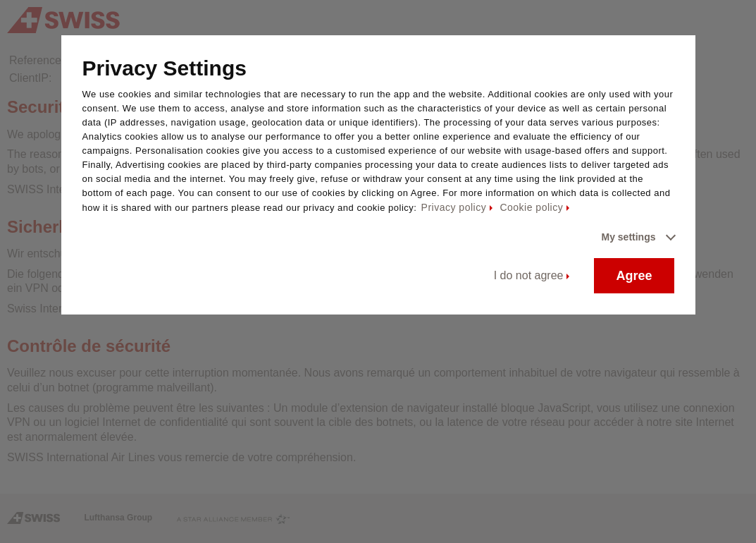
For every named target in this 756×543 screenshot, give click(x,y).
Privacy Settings (165, 68)
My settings (628, 237)
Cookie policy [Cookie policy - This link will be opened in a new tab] (531, 207)
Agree (634, 276)
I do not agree (529, 275)
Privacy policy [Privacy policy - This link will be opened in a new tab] (454, 207)
